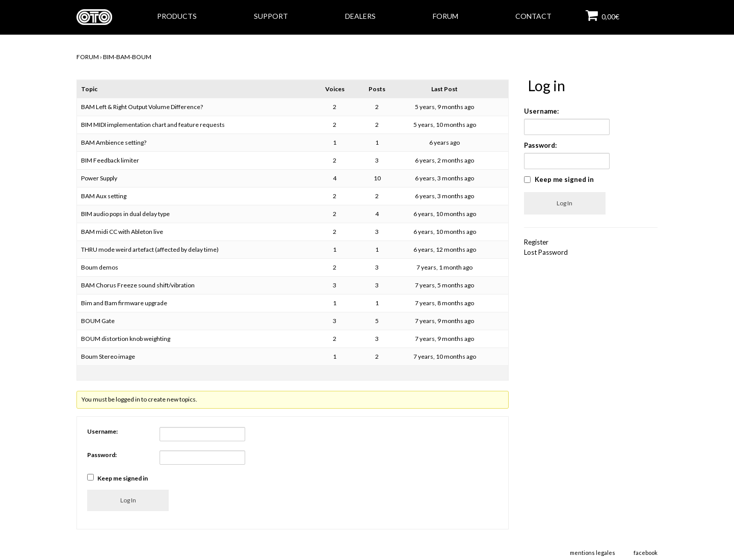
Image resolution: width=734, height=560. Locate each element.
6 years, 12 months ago (445, 249)
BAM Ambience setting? (114, 142)
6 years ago (444, 142)
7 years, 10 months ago (445, 356)
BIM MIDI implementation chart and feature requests (153, 125)
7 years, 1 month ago (444, 267)
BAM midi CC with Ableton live (122, 232)
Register (536, 242)
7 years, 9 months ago (444, 321)
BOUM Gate (98, 321)
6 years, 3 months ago (444, 178)
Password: (102, 455)
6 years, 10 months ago (445, 214)
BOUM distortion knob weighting (126, 339)
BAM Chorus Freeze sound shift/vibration (138, 285)
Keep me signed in (123, 478)
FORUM (88, 57)
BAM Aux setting (104, 196)
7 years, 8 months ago (444, 303)
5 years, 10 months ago (445, 125)
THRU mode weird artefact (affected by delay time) (150, 249)
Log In (128, 500)
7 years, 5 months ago (444, 285)
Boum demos (100, 267)
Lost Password (546, 252)
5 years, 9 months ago (444, 107)
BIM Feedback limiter (110, 160)
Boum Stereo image (108, 356)
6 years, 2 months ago (444, 160)
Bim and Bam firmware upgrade (124, 303)
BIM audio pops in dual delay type (125, 214)
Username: (102, 431)
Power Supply (99, 178)
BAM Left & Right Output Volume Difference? (142, 107)
